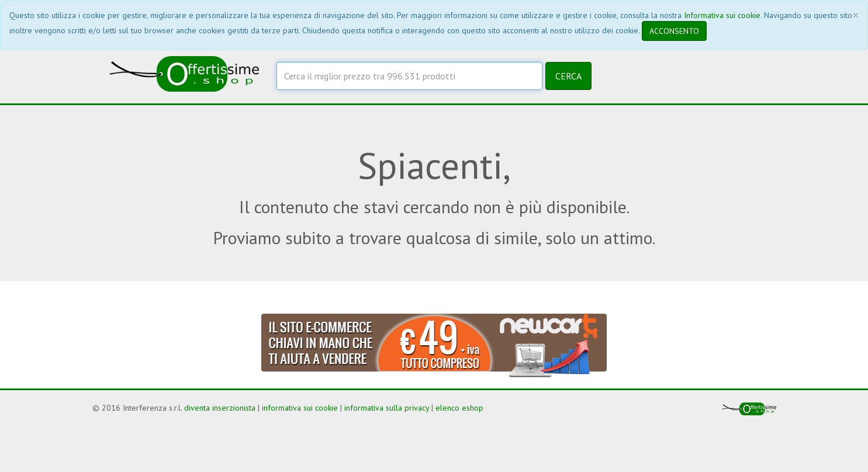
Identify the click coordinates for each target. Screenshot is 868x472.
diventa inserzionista (220, 408)
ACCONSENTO (674, 31)
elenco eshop (459, 408)
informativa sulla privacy (387, 408)
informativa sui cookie (300, 408)
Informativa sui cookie (722, 15)
